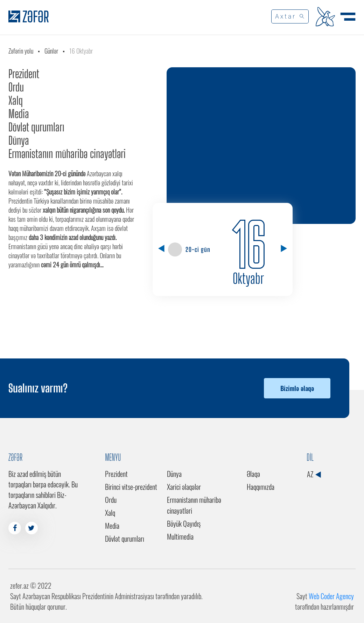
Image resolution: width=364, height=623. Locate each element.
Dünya (19, 141)
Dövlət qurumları (36, 127)
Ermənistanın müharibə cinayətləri (67, 154)
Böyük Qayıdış (184, 523)
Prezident (24, 74)
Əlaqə (253, 474)
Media (19, 114)
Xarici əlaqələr (184, 487)
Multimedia (180, 536)
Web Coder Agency (331, 596)
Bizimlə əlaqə (297, 388)
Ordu (16, 87)
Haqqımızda (261, 487)
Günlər (51, 51)
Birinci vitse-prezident (131, 487)
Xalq (16, 101)
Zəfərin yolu (21, 51)
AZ (314, 474)
